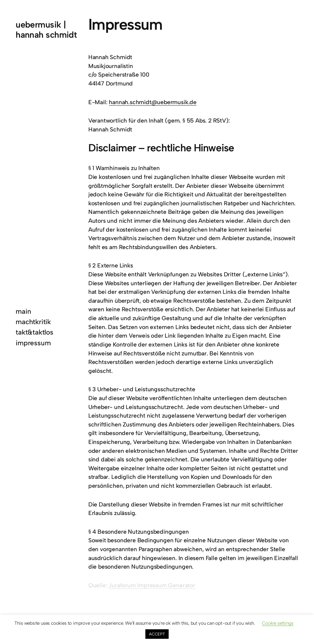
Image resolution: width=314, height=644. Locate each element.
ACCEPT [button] (157, 634)
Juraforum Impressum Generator (152, 585)
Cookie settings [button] (278, 623)
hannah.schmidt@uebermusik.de (153, 102)
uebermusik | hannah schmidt (46, 29)
